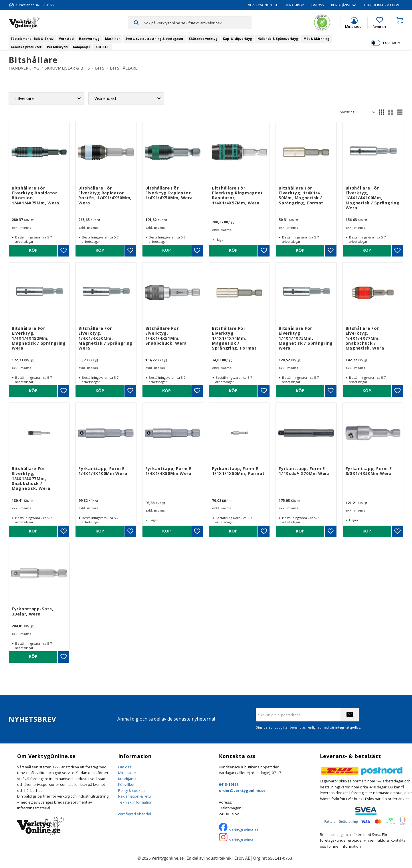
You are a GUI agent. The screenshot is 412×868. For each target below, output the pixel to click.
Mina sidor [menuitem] (295, 5)
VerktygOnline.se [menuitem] (263, 5)
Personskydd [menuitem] (57, 47)
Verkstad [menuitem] (66, 39)
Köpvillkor (126, 784)
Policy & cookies (132, 790)
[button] (380, 23)
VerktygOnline (241, 840)
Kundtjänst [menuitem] (341, 5)
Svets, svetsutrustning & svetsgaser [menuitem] (154, 39)
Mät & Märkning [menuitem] (316, 39)
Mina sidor (127, 773)
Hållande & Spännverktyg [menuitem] (278, 39)
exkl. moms (393, 43)
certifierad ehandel (135, 814)
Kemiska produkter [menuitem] (26, 47)
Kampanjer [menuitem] (82, 47)
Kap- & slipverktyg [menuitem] (237, 39)
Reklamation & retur (135, 796)
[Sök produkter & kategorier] (198, 23)
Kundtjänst (127, 779)
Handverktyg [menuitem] (89, 39)
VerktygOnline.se (244, 830)
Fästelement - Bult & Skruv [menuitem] (32, 39)
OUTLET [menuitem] (103, 47)
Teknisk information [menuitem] (381, 5)
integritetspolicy (348, 727)
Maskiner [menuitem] (112, 39)
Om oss (125, 767)
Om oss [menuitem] (317, 5)
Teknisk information (135, 802)
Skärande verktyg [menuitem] (203, 39)
